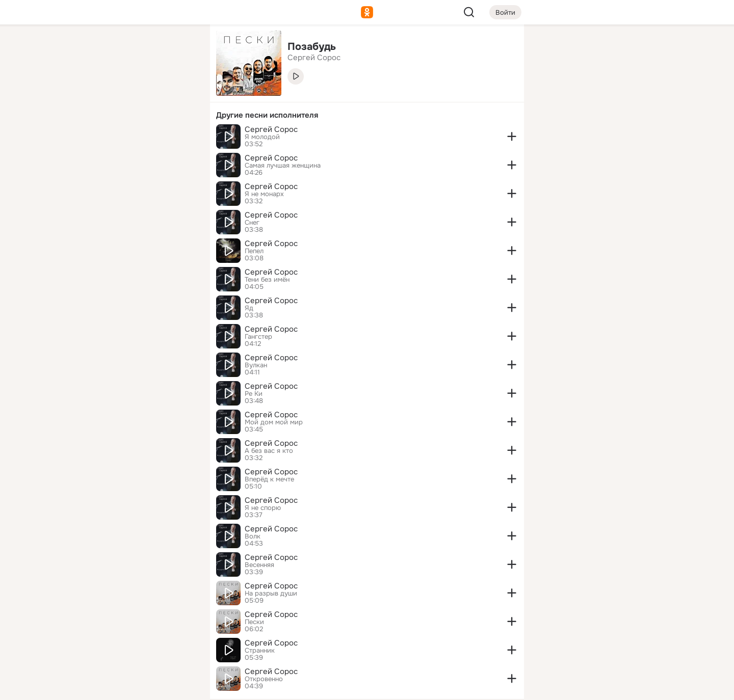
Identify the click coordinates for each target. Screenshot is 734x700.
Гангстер (258, 337)
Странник (260, 651)
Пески (254, 622)
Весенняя (259, 565)
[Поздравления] (135, 139)
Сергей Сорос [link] (314, 58)
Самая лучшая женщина (283, 166)
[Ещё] (135, 621)
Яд (249, 308)
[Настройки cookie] (135, 686)
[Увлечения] (135, 49)
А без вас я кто (269, 451)
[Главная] (90, 49)
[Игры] (179, 139)
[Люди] (135, 94)
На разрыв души (271, 594)
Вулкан (256, 365)
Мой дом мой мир (274, 422)
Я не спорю (263, 508)
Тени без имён (267, 280)
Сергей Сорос (271, 129)
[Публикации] (90, 94)
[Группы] (179, 49)
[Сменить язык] (135, 643)
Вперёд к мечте (269, 479)
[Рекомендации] (135, 183)
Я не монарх (264, 194)
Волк (253, 536)
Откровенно (264, 679)
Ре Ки (254, 394)
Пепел (254, 251)
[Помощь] (90, 183)
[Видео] (179, 94)
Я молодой (262, 137)
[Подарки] (90, 139)
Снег (252, 223)
